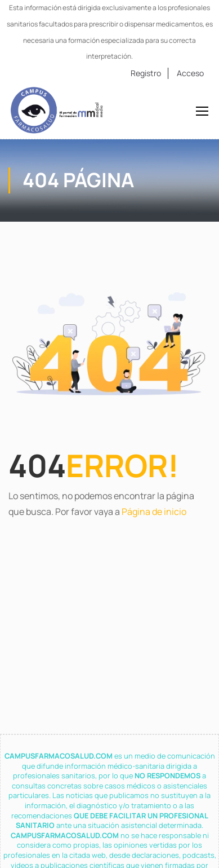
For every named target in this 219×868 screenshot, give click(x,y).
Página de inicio (154, 512)
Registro (146, 73)
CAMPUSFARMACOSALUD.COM (59, 756)
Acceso (190, 73)
